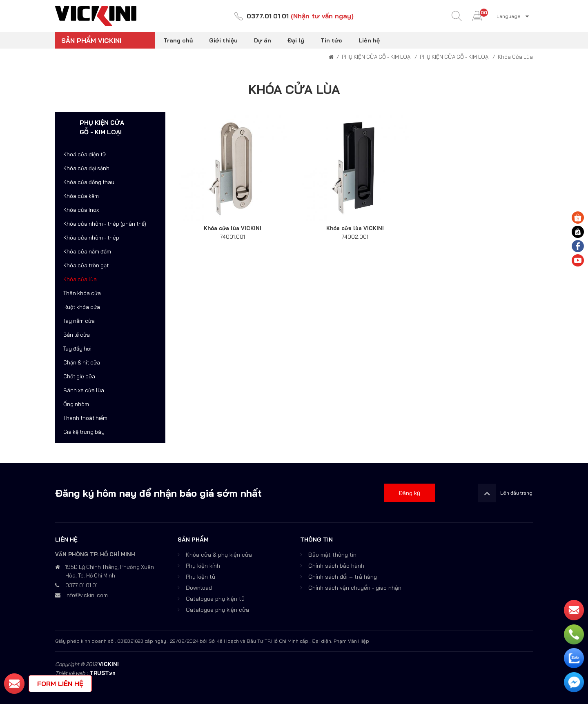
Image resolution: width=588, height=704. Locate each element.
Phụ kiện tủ (200, 577)
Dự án (263, 40)
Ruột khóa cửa (82, 307)
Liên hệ (369, 40)
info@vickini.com (87, 595)
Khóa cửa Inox (81, 210)
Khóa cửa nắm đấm (87, 251)
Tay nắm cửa (79, 321)
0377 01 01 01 (81, 585)
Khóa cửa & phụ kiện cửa (219, 555)
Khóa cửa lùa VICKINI (233, 228)
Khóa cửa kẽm (81, 196)
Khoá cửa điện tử (85, 154)
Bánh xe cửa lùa (84, 390)
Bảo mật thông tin (332, 555)
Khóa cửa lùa (80, 279)
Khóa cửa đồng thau (89, 182)
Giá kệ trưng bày (84, 432)
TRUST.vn (102, 673)
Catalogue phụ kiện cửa (217, 610)
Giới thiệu (223, 40)
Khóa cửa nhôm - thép (91, 238)
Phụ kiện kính (203, 566)
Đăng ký (409, 493)
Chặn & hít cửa (82, 362)
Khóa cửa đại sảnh (86, 168)
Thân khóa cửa (82, 293)
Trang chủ (178, 40)
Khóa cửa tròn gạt (86, 265)
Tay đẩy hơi (77, 349)
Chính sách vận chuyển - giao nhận (355, 588)
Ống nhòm (76, 404)
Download (199, 588)
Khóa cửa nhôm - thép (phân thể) (105, 224)
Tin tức (331, 40)
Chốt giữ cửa (79, 376)
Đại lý (296, 40)
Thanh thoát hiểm (85, 418)
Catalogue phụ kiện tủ (215, 599)
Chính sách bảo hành (336, 566)
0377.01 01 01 (268, 16)
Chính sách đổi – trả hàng (343, 577)
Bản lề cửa (77, 335)
